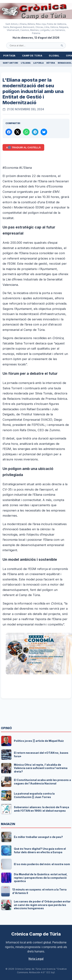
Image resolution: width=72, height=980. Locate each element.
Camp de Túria (32, 56)
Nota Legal (36, 959)
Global (54, 56)
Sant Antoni (10, 63)
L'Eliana (26, 63)
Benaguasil (65, 63)
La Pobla (38, 63)
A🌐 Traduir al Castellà (23, 147)
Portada (9, 56)
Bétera (51, 63)
